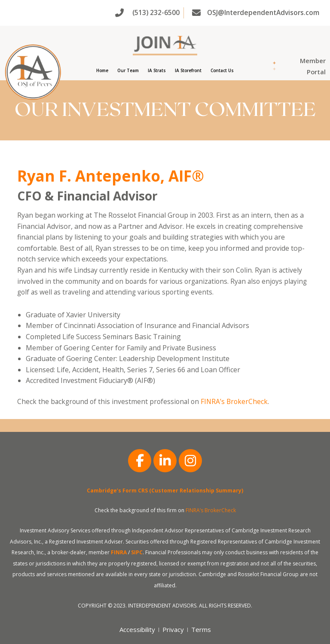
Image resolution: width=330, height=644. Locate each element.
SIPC (137, 552)
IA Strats (157, 70)
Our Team (128, 70)
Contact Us (222, 70)
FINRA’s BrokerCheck (234, 401)
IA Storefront (188, 70)
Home (102, 70)
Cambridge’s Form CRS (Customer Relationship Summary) (165, 491)
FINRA (119, 552)
